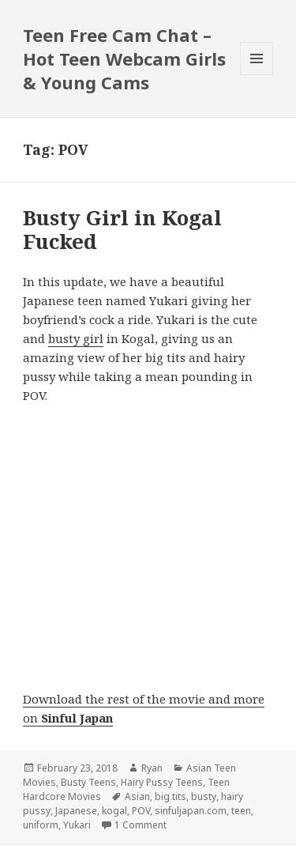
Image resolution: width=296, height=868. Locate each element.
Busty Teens (88, 782)
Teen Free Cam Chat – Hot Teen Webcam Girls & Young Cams (124, 58)
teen (241, 811)
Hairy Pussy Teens (162, 782)
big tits (170, 796)
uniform (41, 825)
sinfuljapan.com (191, 811)
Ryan (152, 768)
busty (204, 796)
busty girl (76, 338)
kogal (114, 811)
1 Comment (141, 825)
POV (141, 811)
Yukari (77, 825)
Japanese (76, 811)
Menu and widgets (257, 75)
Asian (137, 796)
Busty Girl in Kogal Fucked (122, 229)
